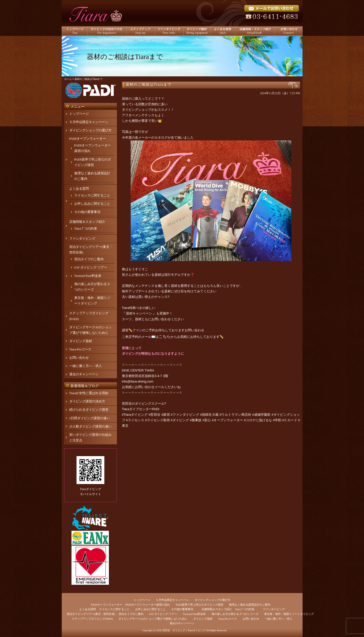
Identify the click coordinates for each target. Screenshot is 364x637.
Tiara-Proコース (80, 349)
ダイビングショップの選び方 (90, 130)
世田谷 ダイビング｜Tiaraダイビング (184, 630)
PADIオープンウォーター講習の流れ (148, 605)
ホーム (68, 79)
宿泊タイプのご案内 (89, 259)
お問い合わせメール (150, 387)
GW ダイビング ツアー (91, 267)
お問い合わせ (79, 358)
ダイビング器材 (81, 341)
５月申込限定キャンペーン (89, 122)
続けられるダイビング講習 (89, 410)
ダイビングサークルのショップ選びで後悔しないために (153, 619)
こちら (165, 336)
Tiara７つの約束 (86, 228)
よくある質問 (79, 189)
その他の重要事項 (87, 212)
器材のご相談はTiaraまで (149, 85)
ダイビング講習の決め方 (87, 401)
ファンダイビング (82, 238)
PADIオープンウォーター (88, 139)
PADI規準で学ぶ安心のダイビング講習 (200, 605)
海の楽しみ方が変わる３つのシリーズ (235, 614)
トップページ (79, 114)
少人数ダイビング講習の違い (90, 426)
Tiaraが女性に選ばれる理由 (89, 393)
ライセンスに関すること (92, 195)
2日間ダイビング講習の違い (90, 418)
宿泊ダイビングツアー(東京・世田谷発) (91, 614)
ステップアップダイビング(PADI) (92, 619)
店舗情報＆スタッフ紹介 (87, 222)
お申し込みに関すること (92, 204)
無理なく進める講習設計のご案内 (250, 605)
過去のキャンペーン (84, 374)
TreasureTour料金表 (88, 276)
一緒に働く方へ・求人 (86, 366)
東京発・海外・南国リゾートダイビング (289, 614)
